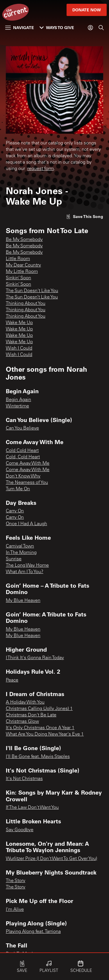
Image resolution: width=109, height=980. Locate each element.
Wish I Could (19, 348)
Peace (12, 680)
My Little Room (22, 272)
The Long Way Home (27, 566)
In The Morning (21, 553)
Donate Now (87, 10)
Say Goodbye (20, 830)
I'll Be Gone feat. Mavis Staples (38, 757)
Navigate (20, 27)
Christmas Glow (22, 722)
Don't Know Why (23, 476)
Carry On (15, 511)
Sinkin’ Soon (18, 278)
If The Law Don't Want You (32, 808)
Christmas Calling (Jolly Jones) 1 (39, 709)
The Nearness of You (27, 483)
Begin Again (18, 400)
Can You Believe (22, 428)
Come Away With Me (28, 464)
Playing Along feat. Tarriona (33, 932)
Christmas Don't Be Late (31, 715)
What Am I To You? (25, 572)
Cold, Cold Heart (23, 457)
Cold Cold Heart (22, 451)
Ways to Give (57, 27)
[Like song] (85, 216)
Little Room (18, 259)
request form (41, 169)
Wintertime (17, 406)
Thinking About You (26, 304)
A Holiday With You (25, 702)
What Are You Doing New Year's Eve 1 (45, 734)
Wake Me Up (19, 323)
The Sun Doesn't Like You (32, 291)
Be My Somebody (24, 240)
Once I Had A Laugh (26, 524)
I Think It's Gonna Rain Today (35, 658)
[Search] (101, 28)
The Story (16, 881)
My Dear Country (23, 265)
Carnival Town (20, 546)
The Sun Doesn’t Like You (32, 297)
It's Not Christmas (24, 779)
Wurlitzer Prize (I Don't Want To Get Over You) (51, 859)
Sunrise (14, 559)
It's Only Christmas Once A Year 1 (40, 728)
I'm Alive (15, 910)
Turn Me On (18, 489)
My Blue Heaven (23, 601)
